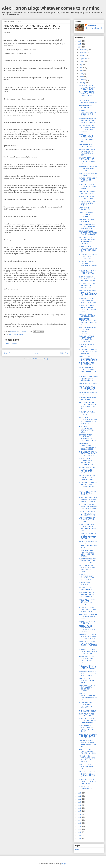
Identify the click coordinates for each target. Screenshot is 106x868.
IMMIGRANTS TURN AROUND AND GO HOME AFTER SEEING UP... (88, 161)
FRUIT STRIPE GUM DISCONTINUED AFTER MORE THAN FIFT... (87, 527)
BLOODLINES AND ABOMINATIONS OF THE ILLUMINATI (87, 87)
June (81, 68)
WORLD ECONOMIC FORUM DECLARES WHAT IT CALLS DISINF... (87, 568)
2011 (80, 829)
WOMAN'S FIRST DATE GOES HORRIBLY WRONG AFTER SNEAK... (88, 470)
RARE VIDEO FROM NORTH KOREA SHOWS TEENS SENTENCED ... (86, 339)
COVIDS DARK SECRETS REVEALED (88, 102)
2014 (80, 820)
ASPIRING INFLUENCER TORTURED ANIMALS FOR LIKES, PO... (88, 168)
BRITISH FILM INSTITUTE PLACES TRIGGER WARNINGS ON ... (88, 697)
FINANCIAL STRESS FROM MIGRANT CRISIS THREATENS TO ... (87, 308)
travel (22, 334)
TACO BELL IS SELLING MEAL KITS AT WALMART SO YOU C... (88, 774)
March (82, 77)
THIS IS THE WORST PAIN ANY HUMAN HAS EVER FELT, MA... (88, 301)
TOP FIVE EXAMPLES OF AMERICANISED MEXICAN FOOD (88, 378)
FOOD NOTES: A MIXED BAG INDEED (88, 399)
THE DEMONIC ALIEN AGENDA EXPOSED (87, 192)
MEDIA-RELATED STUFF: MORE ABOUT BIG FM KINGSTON (88, 351)
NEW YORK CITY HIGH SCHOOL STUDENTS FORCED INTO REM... (88, 636)
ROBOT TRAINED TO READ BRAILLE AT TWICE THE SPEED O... (87, 95)
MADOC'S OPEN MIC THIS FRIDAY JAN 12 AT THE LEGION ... (88, 610)
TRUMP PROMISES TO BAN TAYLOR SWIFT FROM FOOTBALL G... (88, 121)
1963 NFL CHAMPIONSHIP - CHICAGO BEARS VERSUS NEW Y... (86, 577)
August (82, 62)
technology (16, 334)
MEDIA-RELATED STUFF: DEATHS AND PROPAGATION (88, 257)
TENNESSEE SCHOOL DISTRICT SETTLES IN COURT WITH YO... (88, 652)
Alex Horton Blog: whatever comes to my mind (51, 8)
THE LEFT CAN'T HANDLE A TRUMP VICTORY (87, 680)
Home (36, 353)
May (81, 71)
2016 (80, 814)
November (83, 53)
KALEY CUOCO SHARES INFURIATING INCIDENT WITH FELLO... (88, 602)
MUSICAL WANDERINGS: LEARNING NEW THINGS (88, 203)
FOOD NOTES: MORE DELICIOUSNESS (87, 197)
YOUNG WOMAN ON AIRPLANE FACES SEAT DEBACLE (87, 594)
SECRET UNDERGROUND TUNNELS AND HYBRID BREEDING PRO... (87, 138)
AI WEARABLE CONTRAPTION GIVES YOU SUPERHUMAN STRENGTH (88, 421)
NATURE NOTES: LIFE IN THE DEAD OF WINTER (88, 180)
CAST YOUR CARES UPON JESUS (87, 715)
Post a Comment (12, 344)
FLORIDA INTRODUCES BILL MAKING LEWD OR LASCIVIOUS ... (88, 561)
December (83, 50)
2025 (80, 44)
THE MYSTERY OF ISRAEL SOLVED (86, 146)
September (83, 59)
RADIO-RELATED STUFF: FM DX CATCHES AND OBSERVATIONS (88, 721)
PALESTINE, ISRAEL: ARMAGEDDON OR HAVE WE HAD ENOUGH (87, 241)
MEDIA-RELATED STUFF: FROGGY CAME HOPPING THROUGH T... (88, 485)
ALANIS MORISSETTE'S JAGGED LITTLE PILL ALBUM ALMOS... (88, 674)
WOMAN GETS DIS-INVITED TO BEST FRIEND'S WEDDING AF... (88, 744)
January (82, 83)
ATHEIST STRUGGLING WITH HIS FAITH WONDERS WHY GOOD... (88, 152)
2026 (80, 41)
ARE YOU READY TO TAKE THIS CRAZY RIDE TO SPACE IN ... (88, 751)
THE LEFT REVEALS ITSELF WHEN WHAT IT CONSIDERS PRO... (88, 667)
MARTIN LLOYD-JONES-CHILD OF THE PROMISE (88, 493)
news (10, 334)
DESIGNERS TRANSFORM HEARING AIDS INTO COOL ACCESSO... (88, 446)
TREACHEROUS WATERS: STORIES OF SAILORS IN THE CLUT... (88, 113)
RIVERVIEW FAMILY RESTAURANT (86, 106)
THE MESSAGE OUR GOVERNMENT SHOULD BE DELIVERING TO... (87, 461)
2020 (80, 802)
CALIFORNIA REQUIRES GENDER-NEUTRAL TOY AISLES (88, 736)
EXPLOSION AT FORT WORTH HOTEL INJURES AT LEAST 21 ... (88, 644)
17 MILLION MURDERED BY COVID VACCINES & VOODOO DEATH (88, 500)
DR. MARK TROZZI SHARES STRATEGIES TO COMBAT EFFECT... (88, 233)
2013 (80, 823)
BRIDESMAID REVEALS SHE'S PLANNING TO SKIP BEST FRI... (88, 226)
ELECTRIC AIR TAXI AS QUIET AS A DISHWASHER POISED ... (88, 330)
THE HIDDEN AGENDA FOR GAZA (87, 220)
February (83, 80)
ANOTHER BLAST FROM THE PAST (88, 174)
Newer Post (8, 353)
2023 (80, 793)
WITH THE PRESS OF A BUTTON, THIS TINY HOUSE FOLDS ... (88, 520)
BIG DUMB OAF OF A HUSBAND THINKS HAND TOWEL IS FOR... (87, 659)
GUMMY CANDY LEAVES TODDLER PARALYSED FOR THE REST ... (88, 545)
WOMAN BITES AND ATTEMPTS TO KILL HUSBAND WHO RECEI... (87, 128)
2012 (80, 826)
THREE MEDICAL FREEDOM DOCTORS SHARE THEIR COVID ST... (88, 249)
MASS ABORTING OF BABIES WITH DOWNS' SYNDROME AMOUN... (88, 506)
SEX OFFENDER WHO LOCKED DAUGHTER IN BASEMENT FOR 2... (88, 405)
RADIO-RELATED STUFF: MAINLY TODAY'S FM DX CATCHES (88, 782)
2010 (80, 832)
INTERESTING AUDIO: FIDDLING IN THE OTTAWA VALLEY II (87, 478)
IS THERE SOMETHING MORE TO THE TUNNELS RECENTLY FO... (88, 293)
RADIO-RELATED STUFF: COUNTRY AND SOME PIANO (88, 187)
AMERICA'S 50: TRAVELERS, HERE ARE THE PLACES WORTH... (87, 759)
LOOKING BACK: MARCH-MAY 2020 (87, 788)
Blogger (64, 864)
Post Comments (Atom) (40, 359)
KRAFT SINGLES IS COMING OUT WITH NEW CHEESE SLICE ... (88, 371)
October (82, 56)
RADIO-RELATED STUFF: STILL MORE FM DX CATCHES (88, 616)
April (81, 74)
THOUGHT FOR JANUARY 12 (85, 584)
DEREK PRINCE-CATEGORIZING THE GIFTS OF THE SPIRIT (88, 358)
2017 (80, 811)
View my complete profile (94, 28)
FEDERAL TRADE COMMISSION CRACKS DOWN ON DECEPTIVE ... (87, 629)
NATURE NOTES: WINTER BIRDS (86, 589)
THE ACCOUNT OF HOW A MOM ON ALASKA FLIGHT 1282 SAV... (88, 454)
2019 (80, 805)
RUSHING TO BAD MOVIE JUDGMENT (87, 315)
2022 (80, 796)
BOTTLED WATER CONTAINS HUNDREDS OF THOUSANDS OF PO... (88, 438)
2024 (80, 47)
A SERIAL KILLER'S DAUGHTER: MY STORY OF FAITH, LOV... (87, 429)
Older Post (64, 353)
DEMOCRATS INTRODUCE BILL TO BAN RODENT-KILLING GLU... (88, 322)
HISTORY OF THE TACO (88, 383)
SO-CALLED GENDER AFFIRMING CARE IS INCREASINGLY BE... (88, 513)
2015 (80, 817)
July (81, 65)
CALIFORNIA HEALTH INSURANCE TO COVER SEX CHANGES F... (87, 688)
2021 (80, 799)
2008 (80, 838)
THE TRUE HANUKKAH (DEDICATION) (88, 364)
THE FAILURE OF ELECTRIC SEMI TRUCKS (86, 767)
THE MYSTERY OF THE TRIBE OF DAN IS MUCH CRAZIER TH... (88, 272)
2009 (80, 835)
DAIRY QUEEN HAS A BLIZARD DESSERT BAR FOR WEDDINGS (88, 279)
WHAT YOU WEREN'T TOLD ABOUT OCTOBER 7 (87, 215)
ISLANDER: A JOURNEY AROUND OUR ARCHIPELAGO (88, 286)
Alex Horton (92, 25)
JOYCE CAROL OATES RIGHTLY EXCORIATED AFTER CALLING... (88, 536)
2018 (80, 808)
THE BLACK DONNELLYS (88, 711)
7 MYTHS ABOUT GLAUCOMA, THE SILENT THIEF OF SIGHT (86, 728)
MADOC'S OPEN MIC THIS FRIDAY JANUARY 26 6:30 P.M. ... (88, 264)
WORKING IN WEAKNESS (84, 209)
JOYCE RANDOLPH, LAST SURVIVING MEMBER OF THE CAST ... (86, 553)
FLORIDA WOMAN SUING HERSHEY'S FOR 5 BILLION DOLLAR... (87, 705)
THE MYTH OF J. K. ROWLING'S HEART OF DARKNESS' (87, 413)
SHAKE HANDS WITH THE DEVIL (87, 622)
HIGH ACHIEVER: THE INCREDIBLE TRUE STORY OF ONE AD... (88, 388)
